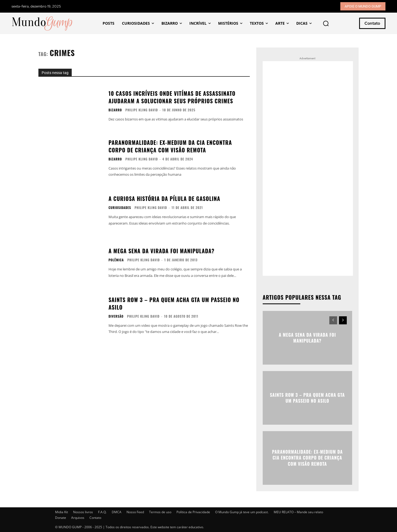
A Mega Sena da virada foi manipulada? (161, 251)
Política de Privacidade (193, 512)
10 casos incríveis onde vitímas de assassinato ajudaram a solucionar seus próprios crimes (172, 97)
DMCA (117, 512)
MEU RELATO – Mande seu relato (298, 512)
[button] (326, 23)
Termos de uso (160, 512)
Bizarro (115, 110)
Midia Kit (62, 512)
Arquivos (78, 518)
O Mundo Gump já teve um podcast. (242, 512)
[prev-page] (333, 320)
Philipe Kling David (142, 110)
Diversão (116, 316)
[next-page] (343, 320)
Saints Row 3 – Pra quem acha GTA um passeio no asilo (174, 303)
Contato (95, 518)
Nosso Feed (135, 512)
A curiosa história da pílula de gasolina (164, 199)
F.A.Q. (102, 512)
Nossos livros (83, 512)
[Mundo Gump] (42, 23)
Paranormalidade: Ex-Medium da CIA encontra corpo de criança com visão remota (170, 146)
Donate (61, 518)
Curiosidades (120, 208)
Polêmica (116, 260)
